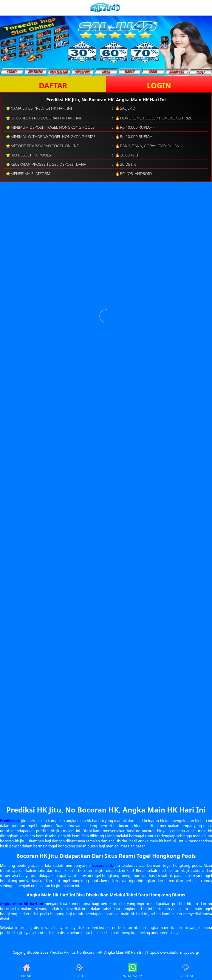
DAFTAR (53, 85)
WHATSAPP (132, 971)
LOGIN (159, 85)
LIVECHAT (185, 971)
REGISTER (79, 971)
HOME (27, 971)
